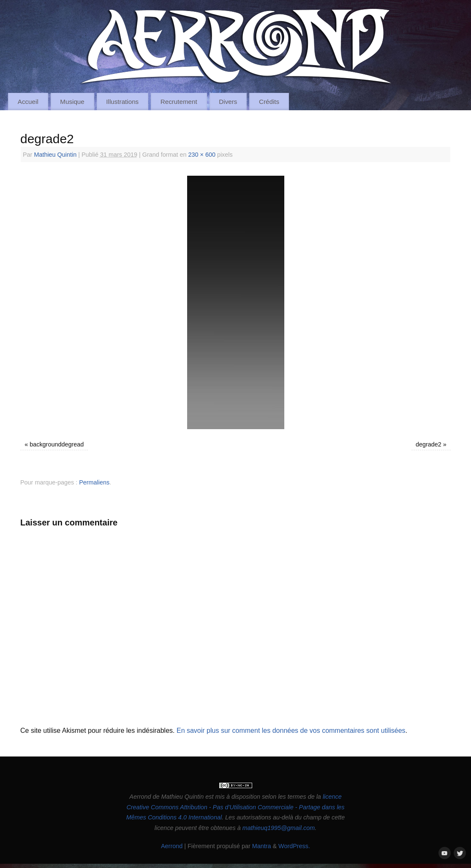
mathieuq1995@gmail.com (279, 828)
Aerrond (172, 846)
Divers (228, 102)
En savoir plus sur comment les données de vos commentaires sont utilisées (291, 731)
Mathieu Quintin (55, 155)
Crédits (269, 102)
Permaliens (94, 482)
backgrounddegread (57, 444)
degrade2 (429, 444)
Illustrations (122, 102)
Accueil (28, 102)
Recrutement (179, 102)
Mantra (262, 846)
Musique (72, 102)
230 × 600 (202, 155)
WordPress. (294, 846)
